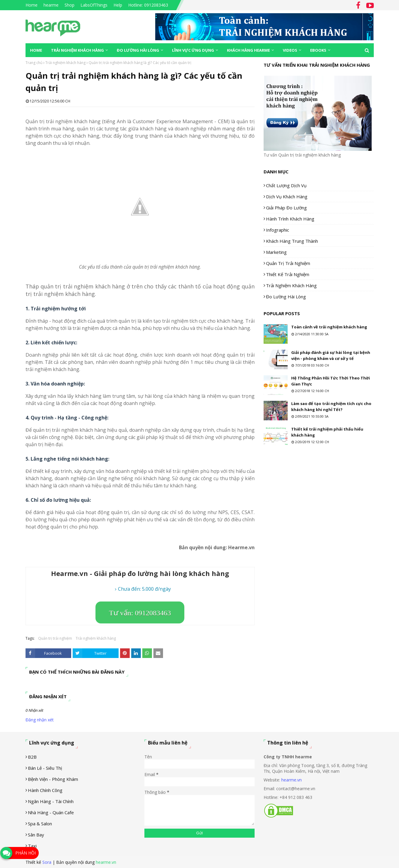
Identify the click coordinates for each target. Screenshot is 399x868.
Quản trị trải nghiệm (55, 638)
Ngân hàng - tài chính (51, 801)
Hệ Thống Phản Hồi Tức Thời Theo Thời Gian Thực (331, 381)
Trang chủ (34, 63)
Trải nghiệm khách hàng (65, 63)
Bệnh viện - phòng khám (53, 779)
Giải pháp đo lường (286, 208)
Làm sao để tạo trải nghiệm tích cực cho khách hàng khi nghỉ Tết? (331, 407)
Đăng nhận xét (40, 720)
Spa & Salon (40, 824)
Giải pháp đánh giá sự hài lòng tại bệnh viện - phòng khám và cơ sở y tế (331, 355)
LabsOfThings (94, 5)
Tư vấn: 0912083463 (140, 613)
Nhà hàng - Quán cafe (51, 812)
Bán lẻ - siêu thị (45, 768)
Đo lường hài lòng (286, 297)
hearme (51, 5)
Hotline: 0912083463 (148, 5)
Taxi (32, 846)
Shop (70, 5)
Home (32, 5)
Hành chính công (45, 790)
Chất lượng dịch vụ (286, 185)
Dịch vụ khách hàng (287, 196)
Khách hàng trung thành (292, 241)
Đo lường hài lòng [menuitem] (138, 50)
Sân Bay (36, 835)
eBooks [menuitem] (318, 50)
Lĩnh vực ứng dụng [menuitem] (193, 50)
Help (118, 5)
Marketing (276, 252)
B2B (32, 757)
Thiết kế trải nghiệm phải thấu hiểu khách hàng (327, 432)
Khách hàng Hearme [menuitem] (248, 50)
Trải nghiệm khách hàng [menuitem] (77, 50)
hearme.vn (292, 780)
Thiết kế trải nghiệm (288, 274)
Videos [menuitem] (290, 50)
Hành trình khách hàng (290, 219)
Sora (47, 862)
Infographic (278, 230)
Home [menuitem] (36, 50)
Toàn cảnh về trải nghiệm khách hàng (329, 327)
